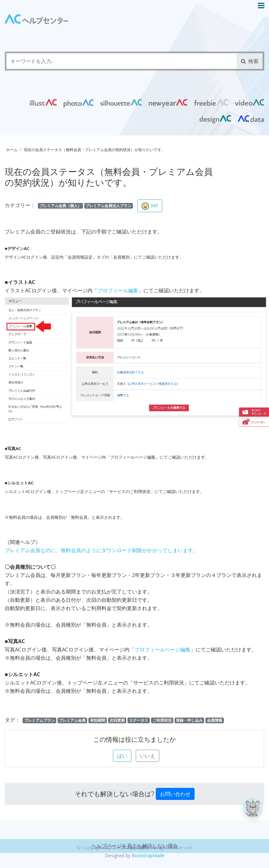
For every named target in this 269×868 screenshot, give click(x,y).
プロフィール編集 (118, 290)
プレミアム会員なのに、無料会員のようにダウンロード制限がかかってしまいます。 (101, 550)
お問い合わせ (175, 794)
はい (122, 756)
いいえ (148, 756)
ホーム (12, 150)
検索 (250, 61)
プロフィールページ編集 (162, 649)
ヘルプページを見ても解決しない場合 (134, 860)
